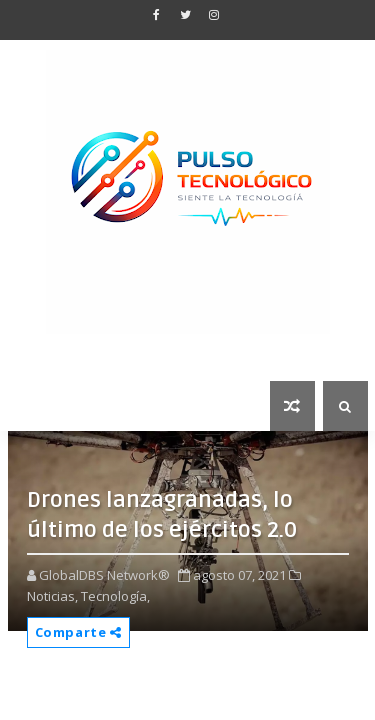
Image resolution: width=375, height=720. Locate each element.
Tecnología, (115, 596)
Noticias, (52, 596)
